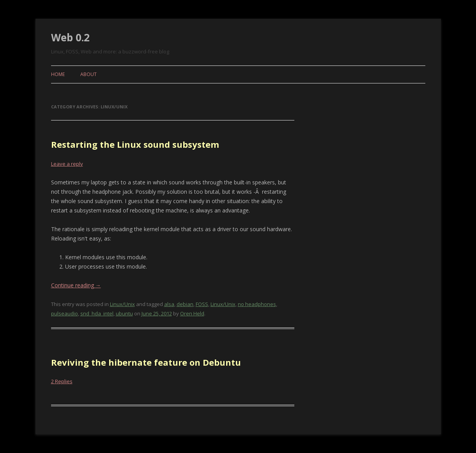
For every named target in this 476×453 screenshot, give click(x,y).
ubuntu (124, 313)
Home (58, 74)
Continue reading (76, 285)
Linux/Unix (122, 304)
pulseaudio (65, 313)
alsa (169, 304)
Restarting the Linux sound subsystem (135, 144)
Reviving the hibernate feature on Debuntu (146, 362)
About (88, 74)
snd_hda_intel (97, 313)
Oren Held (192, 313)
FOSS (202, 304)
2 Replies (62, 381)
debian (185, 304)
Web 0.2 (70, 37)
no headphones (257, 304)
